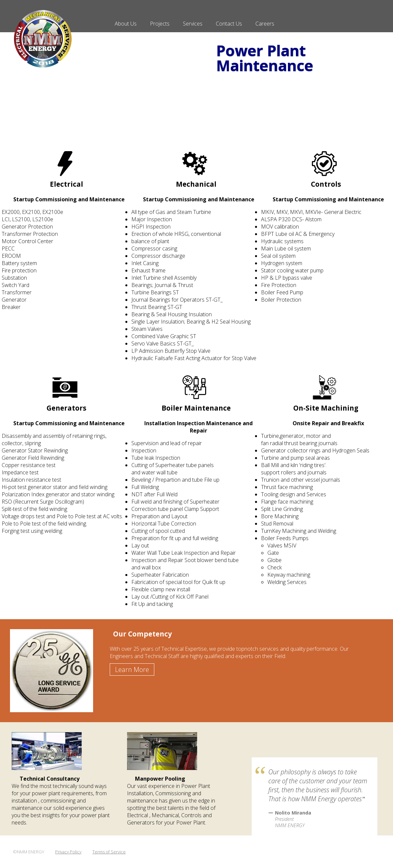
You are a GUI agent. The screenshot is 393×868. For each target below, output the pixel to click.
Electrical (66, 184)
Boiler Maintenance (196, 408)
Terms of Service (109, 852)
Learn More (132, 670)
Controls (326, 184)
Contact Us (229, 24)
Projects (160, 24)
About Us (126, 24)
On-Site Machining (326, 408)
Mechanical (196, 184)
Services (193, 24)
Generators (66, 408)
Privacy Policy (68, 852)
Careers (265, 24)
